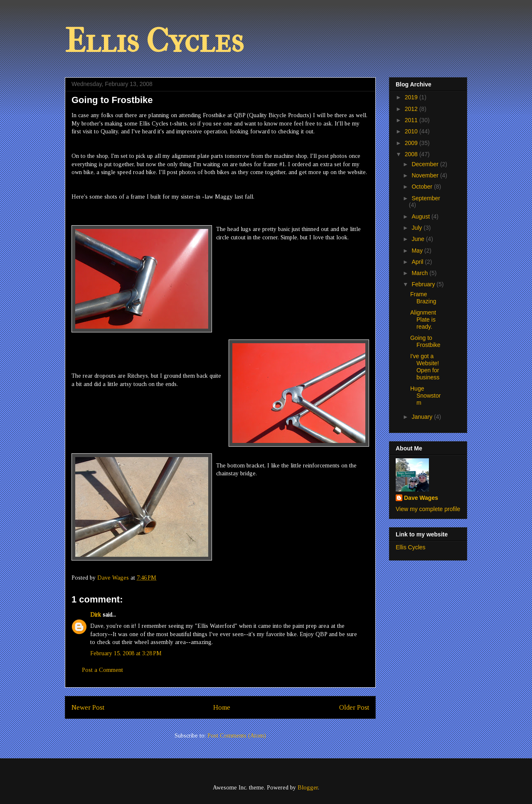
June (419, 239)
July (417, 228)
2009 (412, 143)
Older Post (354, 707)
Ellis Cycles (154, 41)
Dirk (96, 615)
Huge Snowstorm (425, 396)
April (418, 262)
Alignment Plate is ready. (423, 320)
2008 (412, 154)
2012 (412, 109)
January (423, 417)
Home (222, 707)
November (426, 175)
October (423, 187)
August (421, 216)
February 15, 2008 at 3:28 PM (126, 653)
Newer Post (88, 707)
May (418, 251)
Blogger (308, 788)
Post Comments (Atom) (237, 736)
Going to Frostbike (425, 341)
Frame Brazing (423, 298)
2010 (412, 131)
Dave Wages (421, 498)
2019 (412, 97)
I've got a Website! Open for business (425, 366)
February (424, 284)
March (420, 273)
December (426, 164)
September (426, 198)
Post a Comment (102, 670)
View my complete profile (428, 509)
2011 (412, 120)
